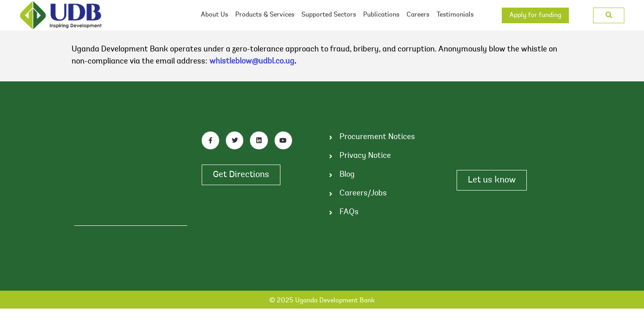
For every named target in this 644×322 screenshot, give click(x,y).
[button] (609, 15)
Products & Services (265, 15)
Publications (381, 15)
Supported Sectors (329, 15)
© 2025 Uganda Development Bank (322, 301)
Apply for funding (535, 15)
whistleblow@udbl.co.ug (252, 62)
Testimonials (455, 15)
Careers (418, 15)
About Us (214, 15)
